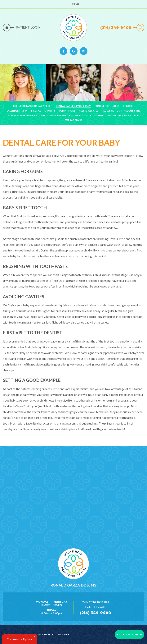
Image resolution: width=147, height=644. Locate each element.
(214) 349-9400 (116, 28)
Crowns (50, 111)
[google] (74, 51)
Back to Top (129, 634)
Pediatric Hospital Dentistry (121, 111)
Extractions (73, 120)
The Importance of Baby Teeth (32, 106)
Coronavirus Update (20, 639)
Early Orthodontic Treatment (61, 115)
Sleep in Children (124, 106)
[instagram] (84, 51)
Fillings (36, 111)
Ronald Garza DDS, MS (73, 585)
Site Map (63, 634)
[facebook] (63, 51)
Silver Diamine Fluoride (22, 115)
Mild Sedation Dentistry (124, 115)
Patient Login (28, 28)
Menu (74, 4)
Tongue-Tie (102, 106)
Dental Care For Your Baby (73, 106)
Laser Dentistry (17, 111)
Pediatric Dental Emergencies (79, 111)
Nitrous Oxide (95, 115)
